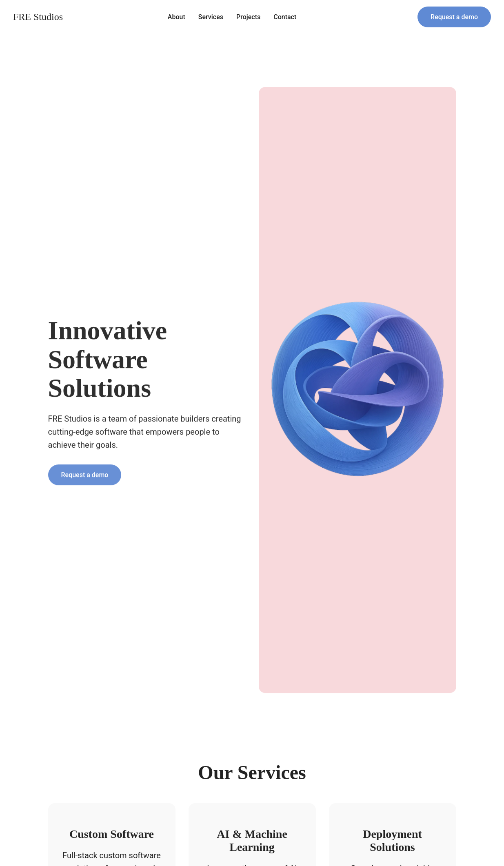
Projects (248, 17)
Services (211, 17)
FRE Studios (38, 17)
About (177, 17)
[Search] (406, 17)
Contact (285, 17)
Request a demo (454, 17)
